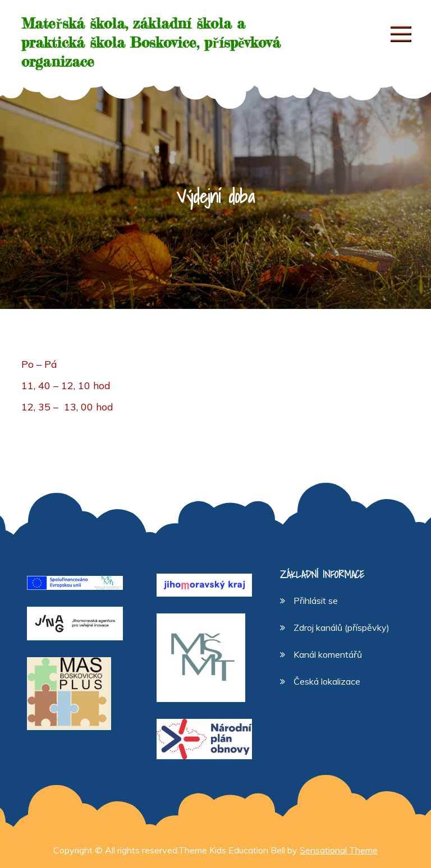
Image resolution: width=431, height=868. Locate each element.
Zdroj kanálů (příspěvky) (341, 627)
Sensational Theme (339, 850)
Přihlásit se (316, 601)
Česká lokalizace (327, 681)
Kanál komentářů (328, 654)
